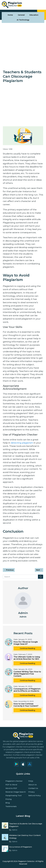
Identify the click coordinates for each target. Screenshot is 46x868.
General (21, 15)
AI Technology (23, 20)
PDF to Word (11, 785)
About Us (33, 785)
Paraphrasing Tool (14, 795)
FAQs (31, 781)
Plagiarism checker (14, 781)
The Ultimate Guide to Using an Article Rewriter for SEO (27, 658)
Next (39, 570)
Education (34, 15)
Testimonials (11, 806)
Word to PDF (11, 788)
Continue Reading (27, 648)
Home (10, 15)
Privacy (31, 792)
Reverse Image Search (16, 792)
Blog (8, 803)
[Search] (20, 577)
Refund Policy (34, 795)
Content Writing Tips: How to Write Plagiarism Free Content (27, 674)
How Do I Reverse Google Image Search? (26, 643)
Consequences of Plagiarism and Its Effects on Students (27, 690)
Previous (9, 570)
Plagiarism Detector (26, 861)
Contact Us (33, 788)
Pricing (9, 799)
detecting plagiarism (22, 443)
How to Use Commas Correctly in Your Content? (26, 705)
